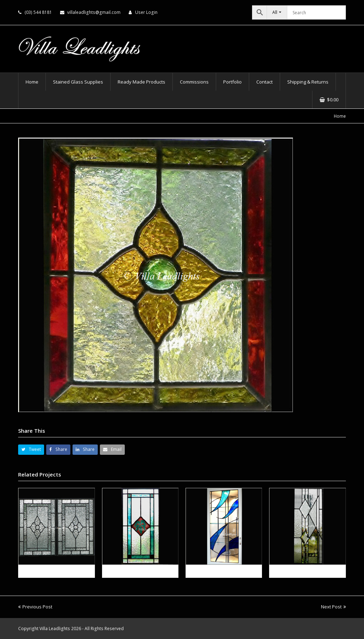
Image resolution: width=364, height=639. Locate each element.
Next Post (333, 607)
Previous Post (35, 607)
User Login (146, 12)
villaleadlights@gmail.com (94, 12)
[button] (31, 450)
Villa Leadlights (55, 629)
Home (340, 116)
